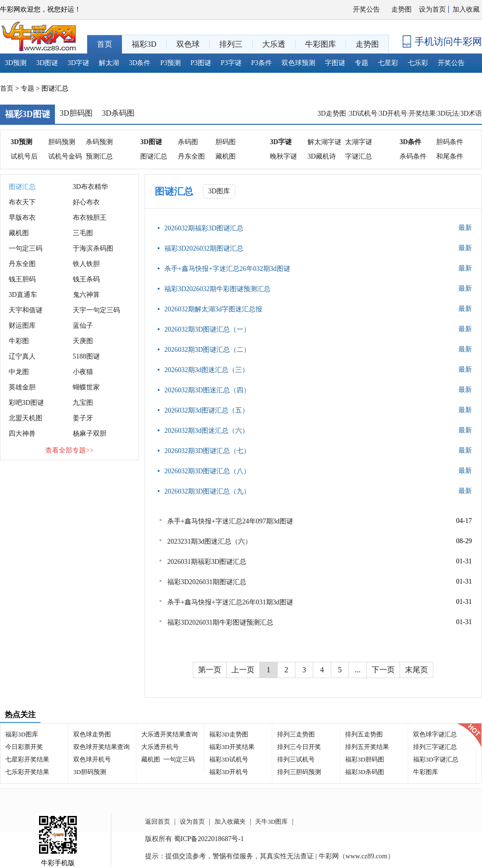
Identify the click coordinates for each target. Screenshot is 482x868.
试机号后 (24, 156)
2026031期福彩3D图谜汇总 (207, 562)
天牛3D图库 (271, 821)
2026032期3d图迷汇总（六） (207, 431)
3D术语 (471, 114)
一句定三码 (26, 248)
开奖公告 (366, 9)
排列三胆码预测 (299, 772)
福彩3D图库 (22, 734)
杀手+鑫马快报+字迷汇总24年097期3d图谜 (230, 521)
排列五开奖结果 (367, 747)
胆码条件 (450, 142)
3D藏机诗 (322, 156)
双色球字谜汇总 (435, 734)
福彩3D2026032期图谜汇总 (204, 248)
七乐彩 (418, 63)
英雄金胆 (22, 387)
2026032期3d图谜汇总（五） (207, 410)
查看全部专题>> (69, 450)
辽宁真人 (22, 356)
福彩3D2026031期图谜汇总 (207, 582)
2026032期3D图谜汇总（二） (207, 350)
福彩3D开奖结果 (232, 747)
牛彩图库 (426, 772)
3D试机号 (363, 114)
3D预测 (16, 63)
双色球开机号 (92, 759)
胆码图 (226, 142)
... (358, 670)
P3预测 (171, 63)
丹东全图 (191, 156)
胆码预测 (62, 142)
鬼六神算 (86, 295)
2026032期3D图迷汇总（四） (207, 390)
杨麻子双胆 (90, 434)
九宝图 (83, 403)
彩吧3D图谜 (26, 403)
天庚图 (83, 341)
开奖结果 (422, 114)
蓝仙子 (83, 326)
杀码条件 (413, 156)
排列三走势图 (296, 734)
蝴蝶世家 (86, 387)
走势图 (402, 9)
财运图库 (22, 326)
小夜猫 (83, 372)
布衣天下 (22, 202)
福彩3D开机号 (229, 772)
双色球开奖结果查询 (101, 747)
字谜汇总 (359, 156)
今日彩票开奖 (24, 747)
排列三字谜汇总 (435, 747)
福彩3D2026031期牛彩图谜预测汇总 (220, 622)
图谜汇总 (154, 156)
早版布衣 (22, 218)
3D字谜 (78, 63)
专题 (361, 63)
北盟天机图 (26, 418)
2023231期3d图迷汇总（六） (209, 541)
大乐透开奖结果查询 (169, 734)
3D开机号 (393, 114)
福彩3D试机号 (229, 759)
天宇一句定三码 (96, 310)
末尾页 (416, 670)
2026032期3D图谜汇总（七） (207, 451)
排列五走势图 (364, 734)
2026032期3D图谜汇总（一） (207, 329)
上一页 (243, 670)
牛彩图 (19, 341)
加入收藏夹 (230, 821)
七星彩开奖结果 (27, 759)
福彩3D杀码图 (365, 772)
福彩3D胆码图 (365, 759)
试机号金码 (65, 156)
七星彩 (388, 63)
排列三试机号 (296, 759)
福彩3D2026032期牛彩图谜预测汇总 (217, 289)
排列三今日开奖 (299, 747)
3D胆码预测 (90, 772)
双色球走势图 (92, 734)
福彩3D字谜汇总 (436, 759)
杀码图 (188, 142)
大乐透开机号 (160, 747)
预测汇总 (99, 156)
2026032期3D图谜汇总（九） (207, 491)
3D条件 (140, 63)
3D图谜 (47, 63)
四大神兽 (22, 434)
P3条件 (261, 63)
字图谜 (335, 63)
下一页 (383, 670)
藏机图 (226, 156)
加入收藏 (466, 9)
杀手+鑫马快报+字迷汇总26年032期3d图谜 (227, 269)
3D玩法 (448, 114)
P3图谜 (201, 63)
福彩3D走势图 (229, 734)
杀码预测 (99, 142)
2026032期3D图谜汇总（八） (207, 471)
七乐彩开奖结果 (27, 772)
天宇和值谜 (26, 310)
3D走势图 (333, 114)
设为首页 (432, 9)
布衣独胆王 (90, 218)
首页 (7, 88)
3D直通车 (23, 295)
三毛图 (83, 233)
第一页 (210, 670)
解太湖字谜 (324, 142)
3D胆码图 (76, 113)
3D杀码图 (119, 113)
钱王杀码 (86, 279)
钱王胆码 (22, 279)
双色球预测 (298, 63)
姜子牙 (83, 418)
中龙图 (19, 372)
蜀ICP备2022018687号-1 (209, 839)
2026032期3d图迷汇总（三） (207, 370)
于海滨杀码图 (93, 248)
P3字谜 (231, 63)
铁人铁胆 (86, 264)
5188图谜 (86, 356)
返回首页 (158, 821)
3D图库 (219, 191)
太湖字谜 (359, 142)
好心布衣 (86, 202)
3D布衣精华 (90, 187)
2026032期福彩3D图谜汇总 (204, 228)
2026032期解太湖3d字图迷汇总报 (213, 309)
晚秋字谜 (283, 156)
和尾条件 (450, 156)
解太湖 (109, 63)
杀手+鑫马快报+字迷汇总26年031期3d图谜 (230, 602)
